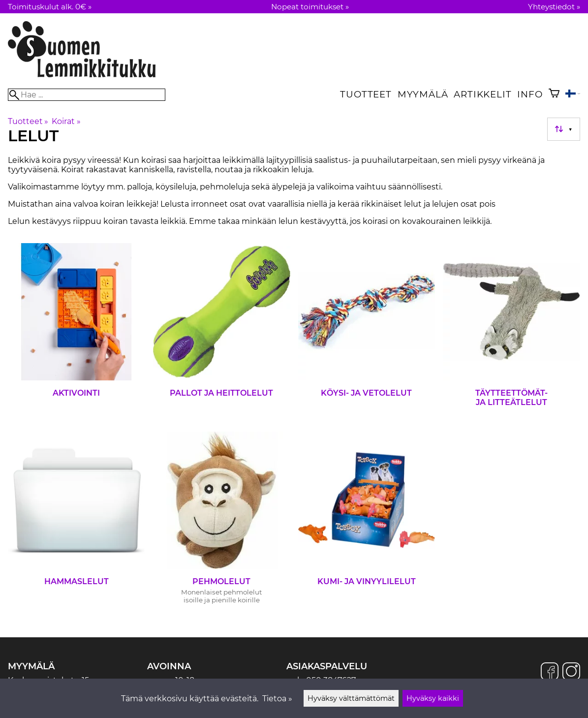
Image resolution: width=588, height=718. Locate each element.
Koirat (66, 121)
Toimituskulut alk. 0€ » (50, 7)
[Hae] (87, 95)
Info (530, 94)
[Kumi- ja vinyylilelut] (367, 522)
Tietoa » (277, 699)
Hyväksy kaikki (433, 698)
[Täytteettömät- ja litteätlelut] (511, 333)
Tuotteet (366, 94)
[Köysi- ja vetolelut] (367, 333)
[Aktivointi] (77, 333)
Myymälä (423, 94)
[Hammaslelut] (77, 522)
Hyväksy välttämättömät (351, 698)
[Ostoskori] (554, 94)
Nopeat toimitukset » (310, 7)
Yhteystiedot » (554, 7)
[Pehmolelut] (222, 522)
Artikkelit (482, 94)
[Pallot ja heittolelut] (222, 333)
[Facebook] (550, 672)
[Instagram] (571, 672)
